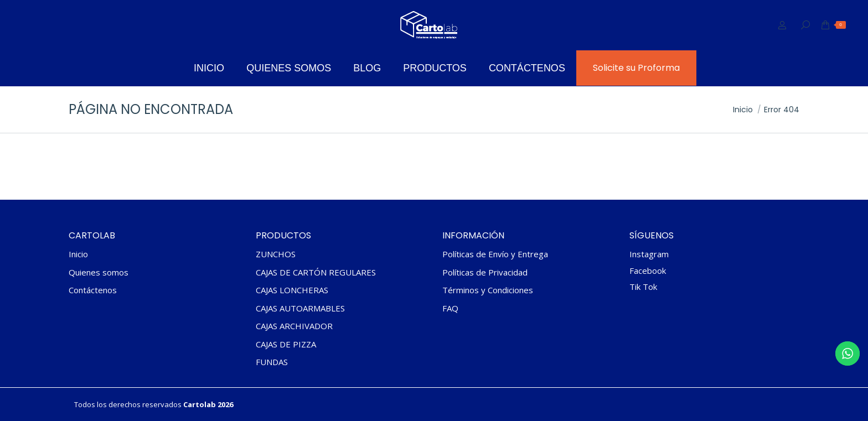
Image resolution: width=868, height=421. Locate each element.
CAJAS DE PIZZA (286, 344)
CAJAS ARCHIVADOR (294, 326)
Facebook (648, 271)
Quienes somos (99, 272)
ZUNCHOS (276, 254)
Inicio (78, 254)
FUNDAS (272, 362)
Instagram (649, 254)
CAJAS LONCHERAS (292, 290)
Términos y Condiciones (488, 290)
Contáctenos (93, 290)
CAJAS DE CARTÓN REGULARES (316, 272)
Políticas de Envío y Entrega (495, 254)
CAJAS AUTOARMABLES (300, 308)
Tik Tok (643, 287)
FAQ (450, 308)
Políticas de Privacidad (485, 272)
